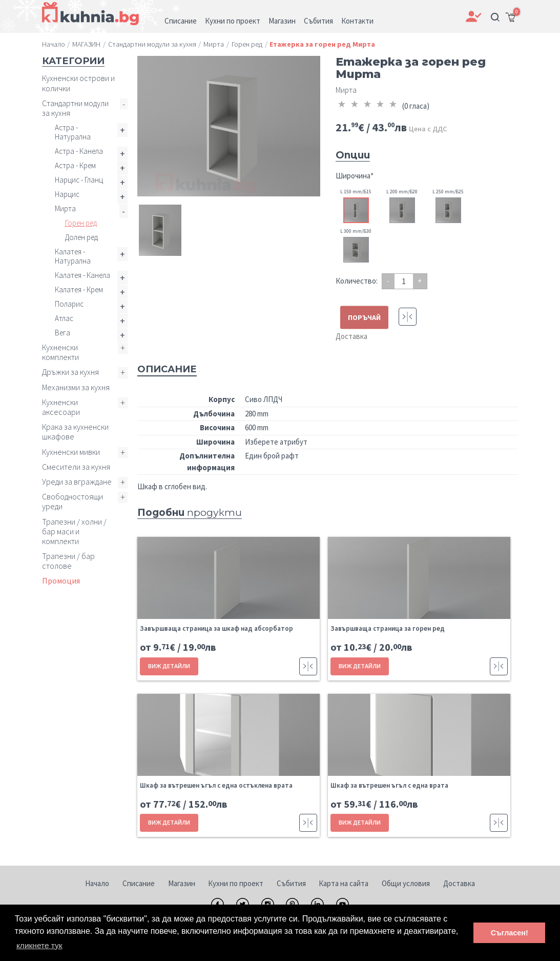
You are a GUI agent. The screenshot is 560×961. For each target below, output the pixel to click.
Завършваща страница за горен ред (388, 628)
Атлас (64, 318)
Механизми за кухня (76, 387)
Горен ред (81, 223)
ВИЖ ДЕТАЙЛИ (169, 666)
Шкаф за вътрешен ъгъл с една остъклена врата (216, 785)
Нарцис (67, 194)
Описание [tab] (167, 369)
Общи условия (406, 883)
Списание (139, 883)
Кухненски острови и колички (78, 83)
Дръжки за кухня (70, 372)
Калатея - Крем (79, 289)
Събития (291, 883)
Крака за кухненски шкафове (75, 432)
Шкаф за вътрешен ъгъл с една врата (389, 785)
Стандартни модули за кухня (75, 108)
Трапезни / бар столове (68, 561)
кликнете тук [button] (40, 945)
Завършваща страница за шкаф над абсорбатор (216, 628)
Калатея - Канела (82, 275)
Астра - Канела (79, 151)
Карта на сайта (344, 883)
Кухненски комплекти (60, 352)
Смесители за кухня (76, 467)
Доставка (351, 336)
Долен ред (81, 237)
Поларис (69, 304)
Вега (63, 333)
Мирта (65, 208)
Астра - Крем (75, 165)
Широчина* (355, 176)
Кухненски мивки (71, 452)
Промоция (61, 580)
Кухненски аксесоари (61, 407)
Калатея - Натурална (73, 256)
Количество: (357, 281)
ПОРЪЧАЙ (364, 317)
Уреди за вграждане (77, 482)
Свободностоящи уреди (72, 501)
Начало (97, 883)
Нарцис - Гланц (79, 180)
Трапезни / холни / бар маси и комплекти (74, 531)
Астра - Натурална (73, 132)
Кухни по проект (236, 883)
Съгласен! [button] (510, 933)
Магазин (182, 883)
